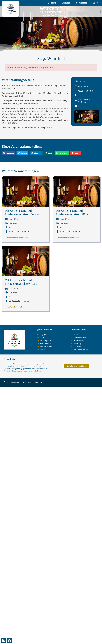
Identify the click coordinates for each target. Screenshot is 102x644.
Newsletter (81, 3)
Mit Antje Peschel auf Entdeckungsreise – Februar (23, 213)
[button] (100, 12)
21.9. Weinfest (51, 59)
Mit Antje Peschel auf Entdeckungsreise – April (21, 282)
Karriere (66, 3)
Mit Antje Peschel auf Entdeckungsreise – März (72, 213)
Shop (95, 3)
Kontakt (52, 3)
